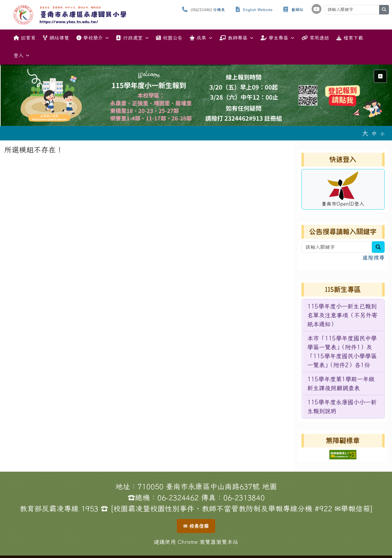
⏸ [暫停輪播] (380, 76)
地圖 (270, 486)
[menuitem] (343, 315)
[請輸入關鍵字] (352, 10)
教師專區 (236, 38)
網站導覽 (56, 38)
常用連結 (315, 38)
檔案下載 (350, 38)
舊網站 (297, 10)
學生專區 (277, 38)
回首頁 (25, 38)
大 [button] (365, 133)
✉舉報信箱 (352, 509)
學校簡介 (93, 38)
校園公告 (169, 38)
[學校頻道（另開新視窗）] (316, 9)
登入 (21, 55)
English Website (258, 10)
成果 (201, 38)
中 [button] (374, 134)
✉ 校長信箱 (196, 526)
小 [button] (382, 134)
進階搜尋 (374, 258)
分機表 (219, 10)
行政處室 (132, 38)
